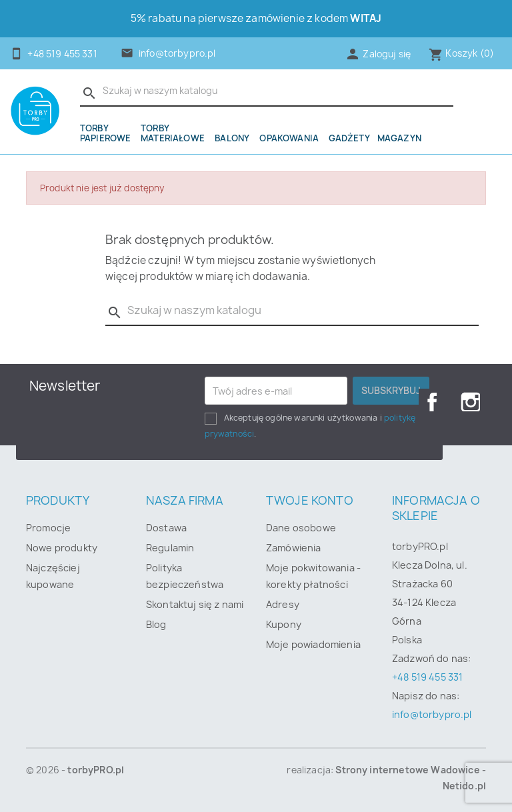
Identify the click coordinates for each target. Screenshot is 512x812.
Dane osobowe (301, 528)
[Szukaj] (267, 91)
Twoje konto (310, 500)
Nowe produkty (62, 548)
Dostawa (166, 528)
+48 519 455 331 (427, 677)
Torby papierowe (105, 133)
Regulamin (170, 548)
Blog (156, 624)
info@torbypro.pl (177, 53)
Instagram (471, 402)
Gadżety (349, 138)
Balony (232, 138)
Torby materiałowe (173, 133)
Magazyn (399, 138)
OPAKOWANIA (289, 138)
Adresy (283, 604)
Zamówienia (294, 548)
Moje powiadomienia (313, 644)
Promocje (48, 528)
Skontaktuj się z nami (195, 604)
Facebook (428, 402)
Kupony (284, 624)
